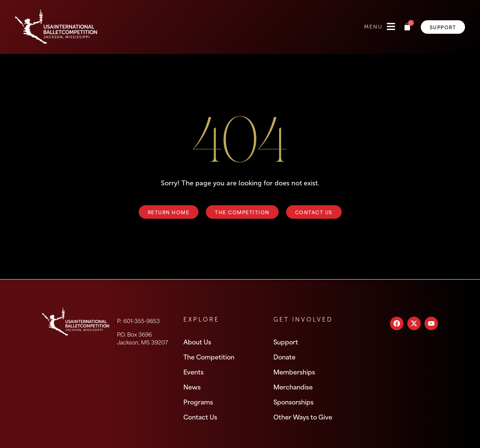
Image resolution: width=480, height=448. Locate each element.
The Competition (209, 356)
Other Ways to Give (303, 416)
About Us (197, 341)
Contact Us (200, 416)
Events (193, 371)
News (192, 386)
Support (286, 341)
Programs (198, 401)
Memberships (294, 371)
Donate (284, 356)
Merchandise (293, 386)
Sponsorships (293, 401)
